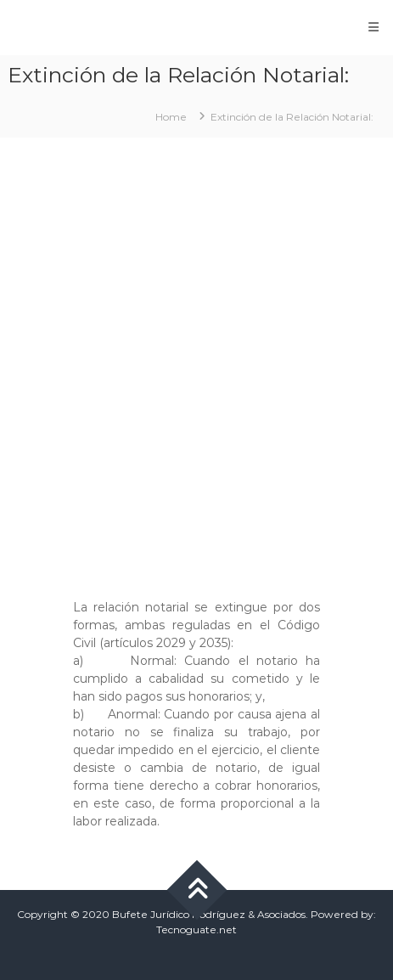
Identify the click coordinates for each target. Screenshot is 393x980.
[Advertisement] (196, 360)
